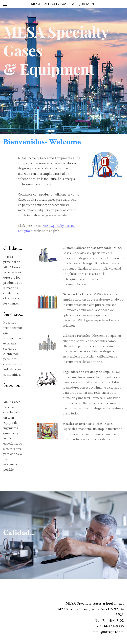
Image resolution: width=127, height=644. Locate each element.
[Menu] (6, 4)
